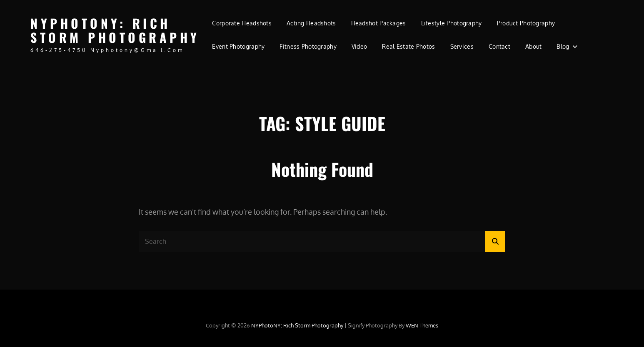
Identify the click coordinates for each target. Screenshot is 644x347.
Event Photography (238, 46)
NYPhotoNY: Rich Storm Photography (115, 30)
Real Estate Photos (408, 46)
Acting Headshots (311, 23)
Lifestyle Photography (452, 23)
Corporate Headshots (242, 23)
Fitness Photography (308, 46)
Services (462, 46)
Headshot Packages (379, 23)
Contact (499, 46)
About (533, 46)
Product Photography (526, 23)
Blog (563, 46)
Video (359, 46)
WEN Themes (422, 325)
